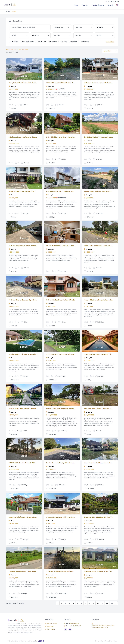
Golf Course (85, 42)
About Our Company (51, 623)
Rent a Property (50, 629)
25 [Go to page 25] (112, 603)
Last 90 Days (42, 42)
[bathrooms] (105, 27)
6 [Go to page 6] (81, 603)
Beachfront (74, 42)
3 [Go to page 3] (69, 603)
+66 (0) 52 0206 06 (72, 626)
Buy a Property (50, 626)
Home (76, 5)
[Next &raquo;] (116, 603)
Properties (85, 5)
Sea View (64, 42)
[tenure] (19, 35)
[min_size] (83, 35)
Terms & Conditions (111, 641)
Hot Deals (15, 42)
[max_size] (105, 35)
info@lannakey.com (71, 623)
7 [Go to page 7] (85, 603)
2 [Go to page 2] (65, 603)
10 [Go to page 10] (98, 603)
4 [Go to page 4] (73, 603)
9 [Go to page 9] (93, 603)
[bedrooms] (83, 27)
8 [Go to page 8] (89, 603)
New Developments (98, 5)
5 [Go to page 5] (77, 603)
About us (110, 5)
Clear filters (110, 42)
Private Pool (53, 42)
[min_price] (41, 35)
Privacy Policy (99, 641)
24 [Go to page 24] (107, 603)
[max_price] (62, 35)
